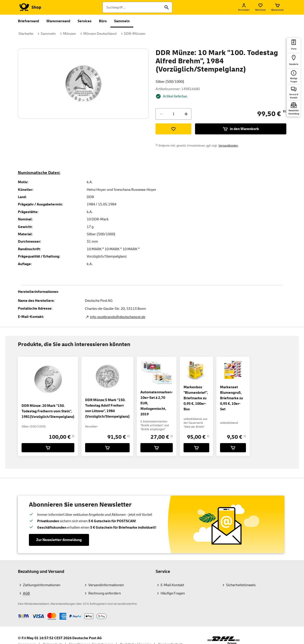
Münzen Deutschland (100, 34)
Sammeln (122, 21)
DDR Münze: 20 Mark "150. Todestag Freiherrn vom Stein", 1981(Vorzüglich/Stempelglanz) (48, 411)
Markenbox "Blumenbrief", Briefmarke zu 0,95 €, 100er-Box (196, 398)
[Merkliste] (260, 7)
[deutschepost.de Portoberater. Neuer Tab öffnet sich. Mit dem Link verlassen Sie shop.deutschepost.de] (294, 45)
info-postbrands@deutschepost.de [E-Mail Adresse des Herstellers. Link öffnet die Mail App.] (118, 317)
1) (172, 450)
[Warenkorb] (277, 7)
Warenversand (58, 21)
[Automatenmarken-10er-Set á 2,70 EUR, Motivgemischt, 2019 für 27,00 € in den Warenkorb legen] (157, 461)
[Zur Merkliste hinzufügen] (173, 129)
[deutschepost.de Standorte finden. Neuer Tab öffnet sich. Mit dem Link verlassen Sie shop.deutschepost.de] (294, 61)
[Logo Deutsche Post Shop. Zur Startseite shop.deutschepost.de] (29, 7)
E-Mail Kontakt (172, 599)
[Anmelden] (244, 7)
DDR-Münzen (135, 34)
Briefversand (28, 21)
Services (85, 21)
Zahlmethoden (18, 626)
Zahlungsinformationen (42, 599)
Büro (103, 21)
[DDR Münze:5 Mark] (107, 461)
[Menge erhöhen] (186, 114)
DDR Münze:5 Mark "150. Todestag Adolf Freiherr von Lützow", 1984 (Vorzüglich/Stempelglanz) (107, 408)
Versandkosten (228, 146)
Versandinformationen (106, 599)
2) (284, 111)
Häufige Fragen (173, 607)
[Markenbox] (197, 461)
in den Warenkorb (241, 129)
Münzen (70, 34)
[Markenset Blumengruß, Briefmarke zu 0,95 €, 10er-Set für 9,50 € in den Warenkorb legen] (233, 461)
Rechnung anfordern (105, 607)
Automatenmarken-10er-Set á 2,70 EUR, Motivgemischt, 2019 (157, 403)
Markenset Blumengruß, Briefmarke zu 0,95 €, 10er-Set (231, 398)
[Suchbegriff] (137, 7)
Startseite (26, 34)
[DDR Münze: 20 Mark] (48, 461)
